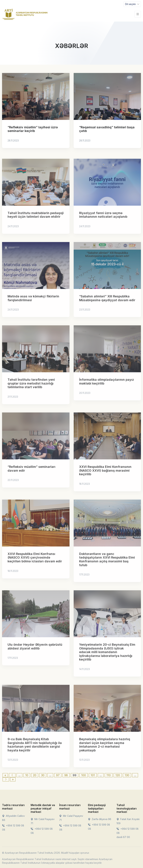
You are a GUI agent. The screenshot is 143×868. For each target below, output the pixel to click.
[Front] (25, 14)
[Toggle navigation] (132, 4)
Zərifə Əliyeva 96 (100, 819)
